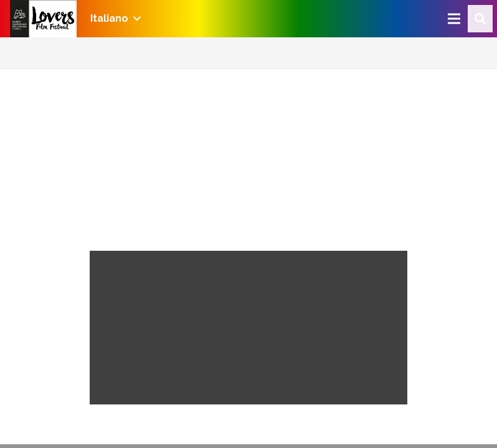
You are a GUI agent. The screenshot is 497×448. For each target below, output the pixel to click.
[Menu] (454, 19)
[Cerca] (480, 19)
